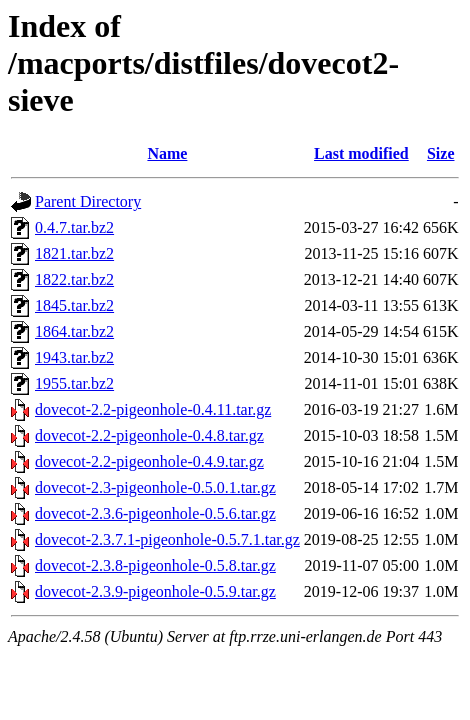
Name (167, 153)
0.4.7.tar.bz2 (74, 227)
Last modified (361, 153)
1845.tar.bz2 (74, 305)
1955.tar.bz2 (74, 383)
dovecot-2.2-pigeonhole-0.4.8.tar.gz (149, 435)
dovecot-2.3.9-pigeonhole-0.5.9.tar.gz (155, 591)
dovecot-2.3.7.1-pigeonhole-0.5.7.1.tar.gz (167, 539)
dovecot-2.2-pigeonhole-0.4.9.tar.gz (149, 461)
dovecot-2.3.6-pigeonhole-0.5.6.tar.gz (155, 513)
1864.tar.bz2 (74, 331)
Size (441, 153)
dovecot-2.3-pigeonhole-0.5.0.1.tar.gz (155, 487)
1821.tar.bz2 (74, 253)
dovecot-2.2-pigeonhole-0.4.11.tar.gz (153, 409)
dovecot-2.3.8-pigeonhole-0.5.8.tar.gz (155, 565)
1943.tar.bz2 (74, 357)
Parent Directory (88, 201)
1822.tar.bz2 (74, 279)
